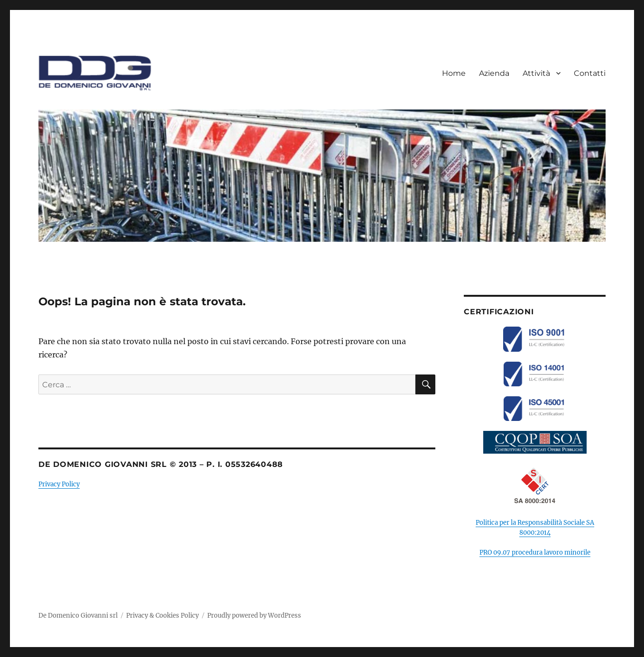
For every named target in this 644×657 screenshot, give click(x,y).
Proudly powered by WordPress (254, 616)
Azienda (494, 73)
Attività (536, 73)
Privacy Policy (59, 484)
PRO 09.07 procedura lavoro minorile (535, 552)
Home (454, 73)
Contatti (590, 73)
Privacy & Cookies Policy (162, 616)
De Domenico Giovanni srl (78, 616)
